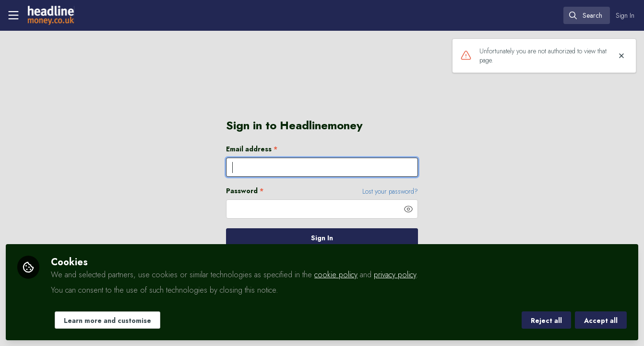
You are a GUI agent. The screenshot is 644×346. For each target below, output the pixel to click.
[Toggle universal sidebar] (13, 15)
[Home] (50, 15)
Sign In (322, 238)
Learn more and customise (107, 321)
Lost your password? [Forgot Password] (390, 191)
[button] (408, 209)
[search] (587, 15)
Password (245, 191)
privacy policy (395, 275)
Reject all (546, 321)
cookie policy (336, 275)
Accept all (601, 321)
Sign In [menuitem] (625, 15)
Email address (252, 149)
